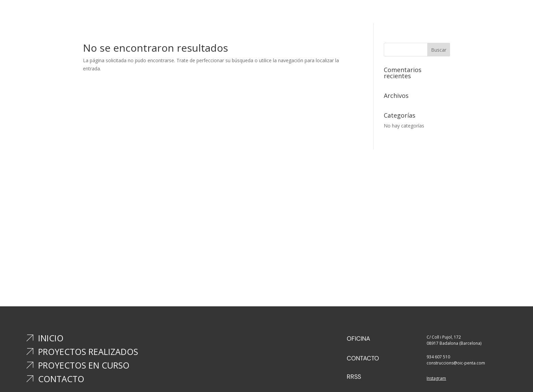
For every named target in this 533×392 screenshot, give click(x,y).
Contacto (374, 14)
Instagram (436, 378)
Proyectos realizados (268, 14)
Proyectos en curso (328, 14)
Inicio (226, 14)
